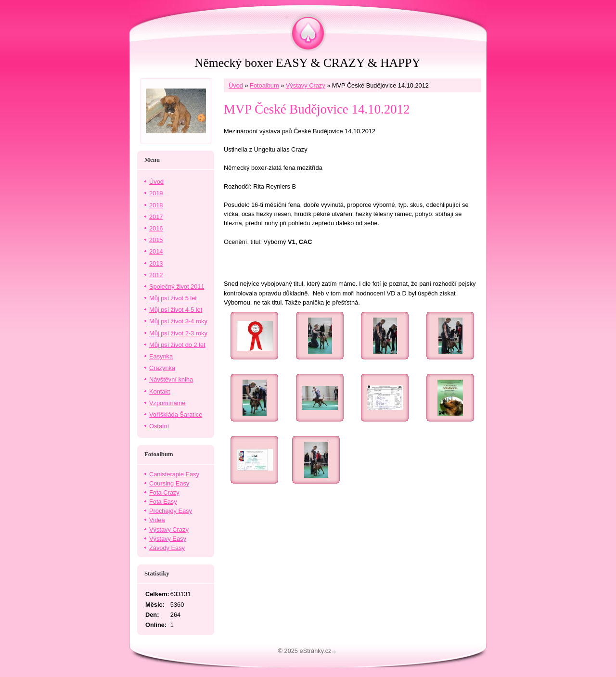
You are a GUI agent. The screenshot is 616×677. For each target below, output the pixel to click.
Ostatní (159, 426)
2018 (156, 205)
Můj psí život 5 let (173, 298)
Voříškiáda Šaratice (176, 415)
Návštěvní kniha (171, 379)
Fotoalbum (264, 85)
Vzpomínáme (167, 403)
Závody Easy (167, 548)
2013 (156, 263)
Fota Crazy (164, 492)
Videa (157, 520)
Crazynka (162, 368)
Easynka (161, 356)
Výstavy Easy (168, 539)
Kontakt (160, 391)
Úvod (236, 85)
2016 (156, 228)
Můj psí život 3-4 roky (178, 321)
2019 (156, 193)
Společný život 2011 (177, 287)
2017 (156, 217)
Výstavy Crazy (306, 85)
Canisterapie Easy (174, 474)
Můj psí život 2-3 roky (178, 333)
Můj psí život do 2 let (177, 345)
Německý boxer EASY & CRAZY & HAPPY (308, 63)
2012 (156, 275)
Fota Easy (163, 502)
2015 (156, 240)
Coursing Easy (169, 483)
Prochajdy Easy (171, 511)
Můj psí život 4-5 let (176, 310)
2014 (156, 251)
